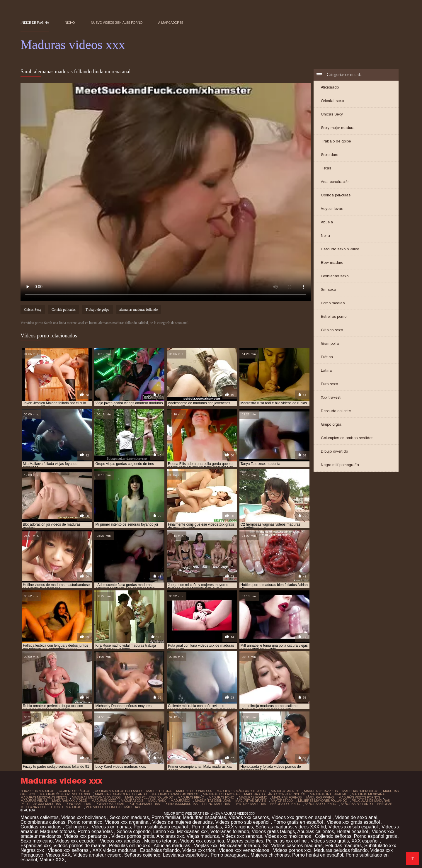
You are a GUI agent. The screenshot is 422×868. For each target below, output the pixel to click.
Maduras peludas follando (341, 850)
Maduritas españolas (205, 817)
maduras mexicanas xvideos (96, 797)
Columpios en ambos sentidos (347, 438)
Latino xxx (164, 832)
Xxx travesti (331, 397)
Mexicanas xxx (192, 832)
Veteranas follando (230, 832)
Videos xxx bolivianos (84, 817)
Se (266, 846)
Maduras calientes (40, 817)
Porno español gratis (376, 836)
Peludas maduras (344, 846)
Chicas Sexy (332, 114)
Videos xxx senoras (242, 836)
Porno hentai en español (318, 855)
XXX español (366, 841)
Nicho (70, 23)
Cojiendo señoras (333, 836)
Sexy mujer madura (338, 128)
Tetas (326, 168)
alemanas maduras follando (138, 310)
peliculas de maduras (371, 801)
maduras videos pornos (359, 797)
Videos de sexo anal (356, 817)
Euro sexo (329, 384)
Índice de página (35, 23)
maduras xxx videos (69, 801)
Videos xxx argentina (127, 822)
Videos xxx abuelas (121, 841)
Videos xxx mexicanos (288, 836)
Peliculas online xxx (130, 846)
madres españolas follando (241, 791)
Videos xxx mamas (111, 827)
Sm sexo (328, 289)
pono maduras (78, 804)
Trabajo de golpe (336, 141)
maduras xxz (132, 801)
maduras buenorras (360, 791)
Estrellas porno (334, 316)
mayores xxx (282, 801)
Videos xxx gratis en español (302, 817)
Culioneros (77, 827)
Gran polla (330, 343)
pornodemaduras (144, 804)
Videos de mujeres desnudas (183, 822)
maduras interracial (328, 794)
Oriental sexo (332, 101)
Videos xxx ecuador (76, 841)
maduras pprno (320, 797)
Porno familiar (166, 817)
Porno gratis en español (299, 822)
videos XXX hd (310, 827)
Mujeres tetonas (161, 841)
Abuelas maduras (172, 846)
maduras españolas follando (121, 794)
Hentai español (353, 832)
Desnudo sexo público (340, 249)
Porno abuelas (207, 827)
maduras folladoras (221, 794)
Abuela (327, 222)
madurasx (157, 801)
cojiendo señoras (75, 791)
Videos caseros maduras (297, 846)
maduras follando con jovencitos (275, 794)
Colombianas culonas (43, 822)
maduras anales (285, 791)
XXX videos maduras (115, 850)
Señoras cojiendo (142, 855)
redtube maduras (250, 804)
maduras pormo (253, 797)
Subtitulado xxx (381, 846)
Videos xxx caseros (249, 817)
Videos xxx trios (199, 850)
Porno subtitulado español (161, 827)
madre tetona (159, 791)
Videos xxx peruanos (87, 836)
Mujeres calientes (245, 841)
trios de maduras (66, 807)
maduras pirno (191, 797)
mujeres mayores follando (323, 801)
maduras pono (221, 797)
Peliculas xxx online (287, 841)
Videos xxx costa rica (202, 841)
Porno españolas (96, 832)
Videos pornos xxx (292, 850)
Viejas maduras (203, 836)
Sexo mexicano (36, 841)
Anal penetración (335, 182)
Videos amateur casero (97, 855)
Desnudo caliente (336, 411)
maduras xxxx (104, 801)
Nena (325, 236)
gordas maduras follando (118, 791)
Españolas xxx (36, 846)
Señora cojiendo (134, 832)
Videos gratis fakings (273, 832)
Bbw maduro (332, 263)
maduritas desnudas (213, 801)
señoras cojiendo (320, 804)
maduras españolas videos (175, 794)
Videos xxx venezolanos (245, 850)
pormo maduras (110, 804)
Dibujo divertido (334, 451)
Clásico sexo (332, 330)
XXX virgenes (239, 827)
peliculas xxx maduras (41, 804)
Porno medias (333, 303)
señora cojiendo (285, 804)
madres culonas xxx (194, 791)
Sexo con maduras (129, 817)
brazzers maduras (37, 791)
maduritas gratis (251, 801)
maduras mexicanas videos (44, 797)
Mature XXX (52, 860)
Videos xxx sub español (354, 827)
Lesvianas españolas (186, 855)
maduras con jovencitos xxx (65, 794)
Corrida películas (336, 195)
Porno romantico (85, 822)
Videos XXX (58, 855)
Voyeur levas (332, 209)
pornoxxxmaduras (181, 804)
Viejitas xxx (206, 846)
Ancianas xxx (170, 836)
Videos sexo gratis (330, 841)
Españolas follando (160, 850)
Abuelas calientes (315, 832)
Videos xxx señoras (69, 850)
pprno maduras (216, 804)
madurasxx (180, 801)
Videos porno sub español (243, 822)
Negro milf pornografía (340, 465)
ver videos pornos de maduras (113, 807)
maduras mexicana (368, 794)
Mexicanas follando (240, 846)
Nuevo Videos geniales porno (117, 23)
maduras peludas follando (149, 797)
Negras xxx (33, 850)
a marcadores (171, 23)
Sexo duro (330, 155)
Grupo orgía (331, 424)
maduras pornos (287, 797)
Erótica (327, 357)
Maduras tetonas (58, 832)
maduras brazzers (321, 791)
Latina (326, 370)
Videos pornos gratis (133, 836)
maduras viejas (34, 801)
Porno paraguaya (229, 855)
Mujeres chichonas (270, 855)
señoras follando (357, 804)
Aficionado (330, 87)
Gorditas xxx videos (42, 827)
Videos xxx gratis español (354, 822)
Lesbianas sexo (335, 276)
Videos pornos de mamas (80, 846)
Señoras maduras (274, 827)
